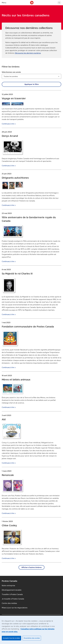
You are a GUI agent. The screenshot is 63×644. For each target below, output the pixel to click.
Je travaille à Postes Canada (13, 599)
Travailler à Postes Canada (12, 594)
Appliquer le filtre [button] (32, 84)
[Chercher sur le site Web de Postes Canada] (59, 3)
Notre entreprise (8, 586)
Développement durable (12, 590)
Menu (4, 3)
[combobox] (31, 76)
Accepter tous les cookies (11, 638)
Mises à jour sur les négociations (15, 608)
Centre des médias (9, 603)
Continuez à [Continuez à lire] (9, 124)
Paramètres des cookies (32, 638)
